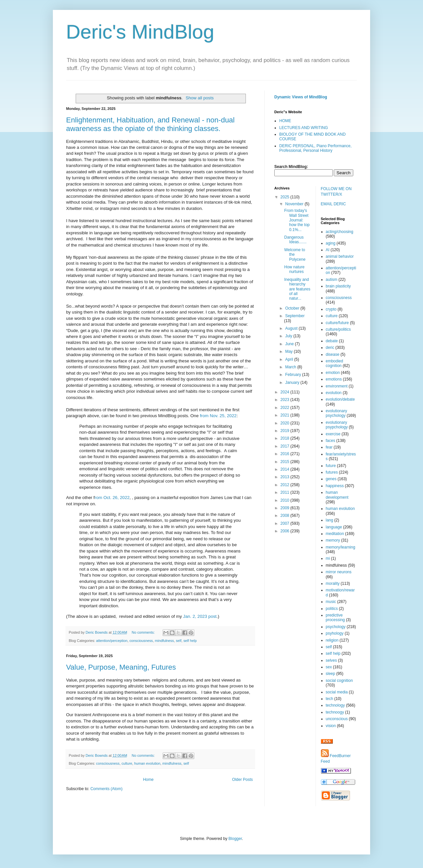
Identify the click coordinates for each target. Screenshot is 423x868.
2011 (286, 492)
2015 (286, 462)
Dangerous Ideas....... (295, 240)
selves (331, 660)
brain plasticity (338, 286)
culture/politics (338, 329)
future (331, 466)
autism (332, 280)
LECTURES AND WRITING (304, 128)
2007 (286, 523)
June (290, 344)
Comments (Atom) (106, 789)
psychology (336, 627)
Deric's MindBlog (140, 32)
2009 (286, 508)
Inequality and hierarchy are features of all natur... (297, 289)
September (295, 316)
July (289, 336)
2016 (286, 454)
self (179, 641)
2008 (286, 516)
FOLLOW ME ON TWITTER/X (336, 192)
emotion (333, 373)
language (334, 527)
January (293, 383)
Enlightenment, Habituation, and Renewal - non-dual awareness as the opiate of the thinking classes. (150, 124)
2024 (286, 392)
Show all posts (200, 98)
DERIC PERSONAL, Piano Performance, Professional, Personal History (315, 148)
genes (331, 479)
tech (330, 699)
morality (333, 584)
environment (337, 386)
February (294, 375)
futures (332, 472)
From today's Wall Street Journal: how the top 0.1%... (297, 220)
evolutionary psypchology (337, 425)
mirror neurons (339, 572)
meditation (335, 534)
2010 (286, 500)
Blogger (235, 839)
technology (335, 705)
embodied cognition (335, 363)
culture (127, 763)
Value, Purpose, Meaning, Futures (121, 667)
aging (331, 243)
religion (332, 640)
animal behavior (340, 256)
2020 (286, 423)
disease (333, 354)
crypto (331, 309)
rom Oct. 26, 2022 (112, 498)
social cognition (339, 681)
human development (337, 495)
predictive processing (335, 618)
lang (330, 520)
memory (333, 540)
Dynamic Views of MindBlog (301, 97)
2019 (286, 431)
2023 (286, 400)
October (293, 308)
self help (190, 641)
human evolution (147, 763)
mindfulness (165, 641)
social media (337, 692)
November (295, 204)
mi (328, 558)
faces (331, 441)
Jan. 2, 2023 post (200, 616)
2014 (286, 469)
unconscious (337, 719)
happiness (335, 486)
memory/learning (341, 547)
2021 (286, 415)
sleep (331, 674)
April (290, 359)
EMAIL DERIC (333, 204)
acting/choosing (340, 232)
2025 (286, 197)
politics (332, 609)
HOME (285, 121)
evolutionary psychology (337, 413)
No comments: (144, 632)
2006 (286, 531)
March (291, 367)
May (289, 351)
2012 (286, 485)
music (331, 602)
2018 (286, 438)
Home (148, 780)
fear (329, 447)
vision (331, 726)
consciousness (141, 641)
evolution (334, 393)
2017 (286, 446)
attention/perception (112, 641)
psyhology (335, 633)
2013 (286, 477)
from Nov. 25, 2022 (218, 416)
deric (330, 348)
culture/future (337, 323)
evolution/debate (340, 399)
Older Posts (242, 780)
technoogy (335, 712)
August (292, 328)
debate (332, 341)
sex (329, 667)
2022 (286, 408)
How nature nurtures (294, 269)
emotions (334, 379)
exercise (333, 434)
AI (328, 250)
